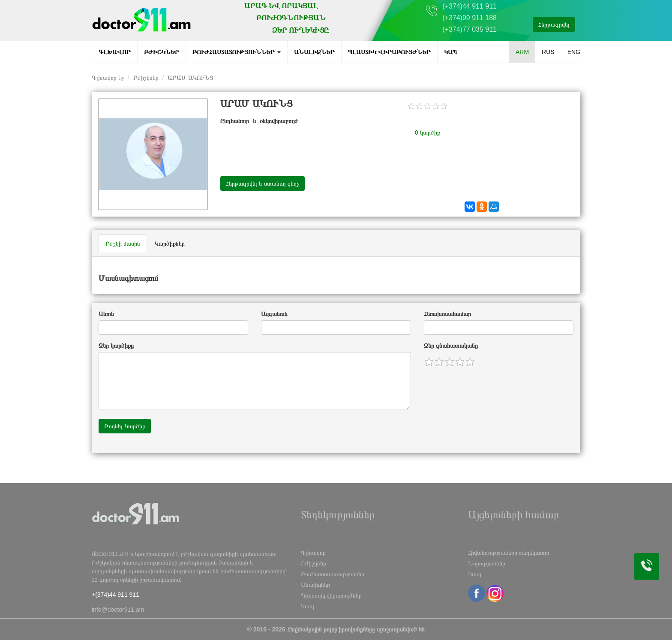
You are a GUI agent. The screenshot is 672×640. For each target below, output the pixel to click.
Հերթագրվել (554, 24)
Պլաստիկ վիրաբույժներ (389, 52)
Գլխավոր (115, 52)
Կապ (450, 52)
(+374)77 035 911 (469, 29)
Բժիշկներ (162, 52)
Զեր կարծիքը (116, 346)
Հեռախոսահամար (447, 314)
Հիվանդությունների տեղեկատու (509, 553)
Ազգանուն (274, 314)
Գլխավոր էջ (108, 78)
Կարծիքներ (170, 243)
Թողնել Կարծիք (125, 426)
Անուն (106, 314)
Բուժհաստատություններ (237, 52)
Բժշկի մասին (123, 243)
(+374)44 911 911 (469, 6)
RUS (548, 52)
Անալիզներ (314, 52)
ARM (522, 52)
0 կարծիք (427, 132)
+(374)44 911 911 (115, 595)
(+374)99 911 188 (469, 18)
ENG (574, 52)
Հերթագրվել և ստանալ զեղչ (262, 183)
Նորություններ (487, 563)
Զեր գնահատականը (451, 346)
